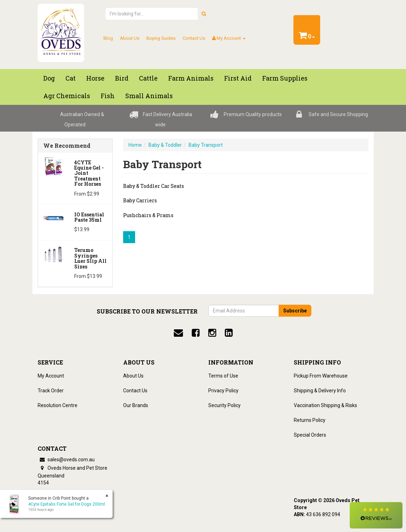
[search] (204, 14)
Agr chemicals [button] (67, 96)
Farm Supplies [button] (285, 78)
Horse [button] (95, 78)
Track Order (51, 391)
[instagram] (212, 333)
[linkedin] (229, 333)
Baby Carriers (140, 200)
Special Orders (310, 435)
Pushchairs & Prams (148, 215)
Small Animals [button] (149, 96)
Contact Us (194, 38)
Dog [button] (49, 78)
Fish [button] (108, 96)
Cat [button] (71, 78)
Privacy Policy (223, 391)
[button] (376, 515)
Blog (108, 38)
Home (135, 145)
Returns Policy (310, 420)
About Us (130, 38)
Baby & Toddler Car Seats (154, 186)
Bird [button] (122, 78)
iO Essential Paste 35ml (89, 217)
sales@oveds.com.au (66, 460)
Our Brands (136, 405)
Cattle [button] (148, 78)
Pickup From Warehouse (321, 376)
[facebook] (196, 333)
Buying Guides (161, 38)
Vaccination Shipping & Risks (325, 405)
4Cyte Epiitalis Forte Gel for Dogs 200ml (66, 504)
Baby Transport (206, 145)
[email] (178, 333)
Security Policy (224, 405)
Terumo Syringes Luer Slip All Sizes (90, 258)
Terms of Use (223, 376)
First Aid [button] (238, 78)
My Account (51, 376)
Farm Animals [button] (191, 78)
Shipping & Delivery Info (320, 391)
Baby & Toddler (165, 145)
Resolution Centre (58, 405)
